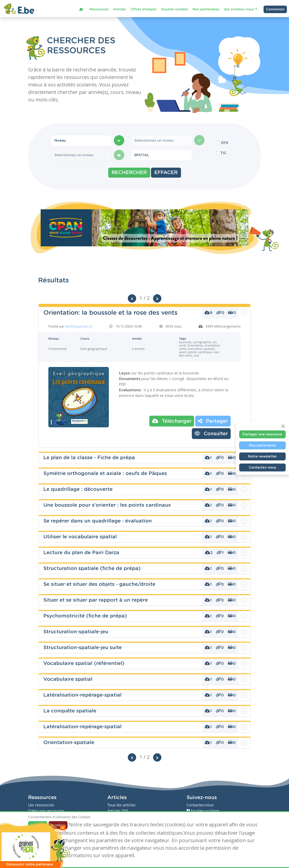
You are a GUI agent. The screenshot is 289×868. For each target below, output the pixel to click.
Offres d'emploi (144, 8)
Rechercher (129, 173)
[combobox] (81, 141)
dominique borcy (79, 326)
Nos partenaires (206, 8)
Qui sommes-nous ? (240, 8)
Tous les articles (121, 805)
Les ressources (41, 805)
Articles (120, 8)
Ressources (99, 8)
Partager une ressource (262, 434)
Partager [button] (213, 421)
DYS (225, 143)
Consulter (211, 433)
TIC (223, 153)
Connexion (275, 8)
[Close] (283, 426)
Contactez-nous (262, 468)
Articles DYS (118, 811)
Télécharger (172, 421)
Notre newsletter (262, 456)
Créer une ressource (46, 811)
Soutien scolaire (175, 8)
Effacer (166, 173)
